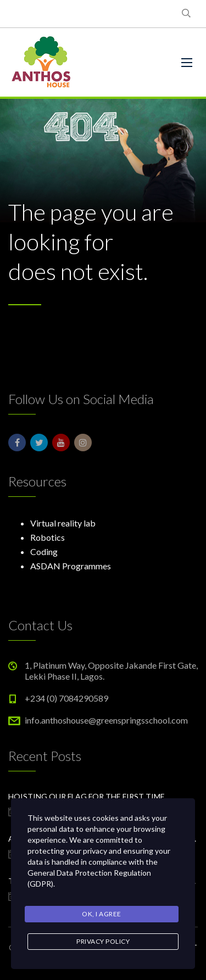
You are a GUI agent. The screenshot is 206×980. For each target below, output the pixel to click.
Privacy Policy (103, 941)
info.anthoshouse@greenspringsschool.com (106, 720)
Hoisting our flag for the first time (87, 796)
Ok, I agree (102, 914)
